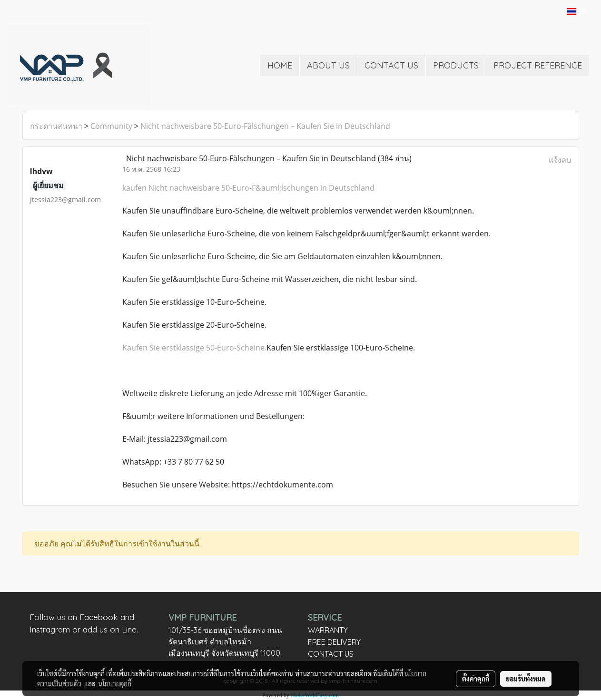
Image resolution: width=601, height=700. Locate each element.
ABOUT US (328, 65)
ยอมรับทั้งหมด (526, 679)
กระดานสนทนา (56, 126)
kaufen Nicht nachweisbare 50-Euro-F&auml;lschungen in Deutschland (248, 188)
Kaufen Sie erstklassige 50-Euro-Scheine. (194, 348)
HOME (280, 65)
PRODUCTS (456, 65)
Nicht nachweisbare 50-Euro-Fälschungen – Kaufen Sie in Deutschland (265, 126)
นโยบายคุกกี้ (115, 683)
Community (111, 126)
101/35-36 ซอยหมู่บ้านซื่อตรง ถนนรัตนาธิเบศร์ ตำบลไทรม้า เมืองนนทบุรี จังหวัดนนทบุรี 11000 (225, 642)
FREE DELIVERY (334, 642)
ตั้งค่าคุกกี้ (476, 679)
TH (577, 11)
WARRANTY (328, 630)
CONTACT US (391, 65)
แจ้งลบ (560, 160)
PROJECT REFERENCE (538, 65)
